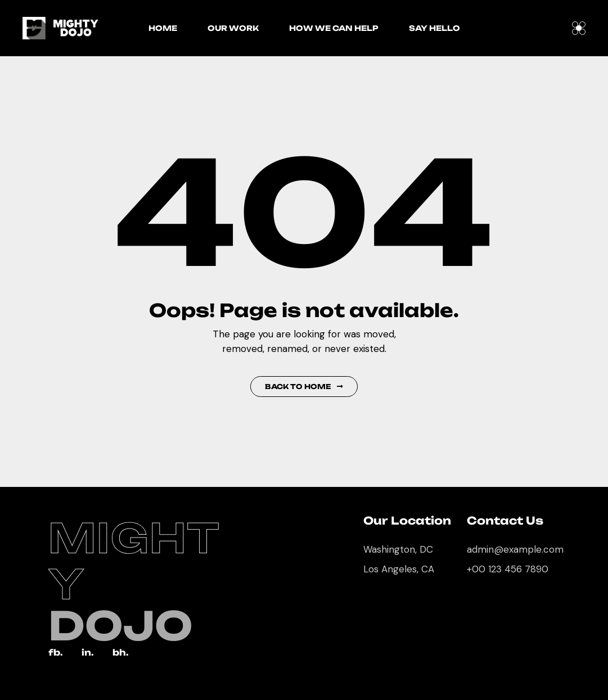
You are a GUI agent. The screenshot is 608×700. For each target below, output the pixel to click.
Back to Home (304, 387)
